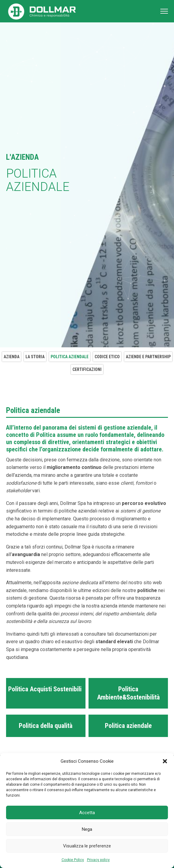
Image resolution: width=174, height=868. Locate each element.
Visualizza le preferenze (87, 846)
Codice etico (107, 357)
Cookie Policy (73, 860)
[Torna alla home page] (42, 11)
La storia (35, 357)
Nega (87, 829)
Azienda (12, 357)
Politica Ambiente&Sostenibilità (128, 693)
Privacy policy (98, 860)
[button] (165, 761)
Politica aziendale (70, 357)
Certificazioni (87, 369)
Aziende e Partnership (148, 357)
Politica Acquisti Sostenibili (46, 689)
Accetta (87, 813)
